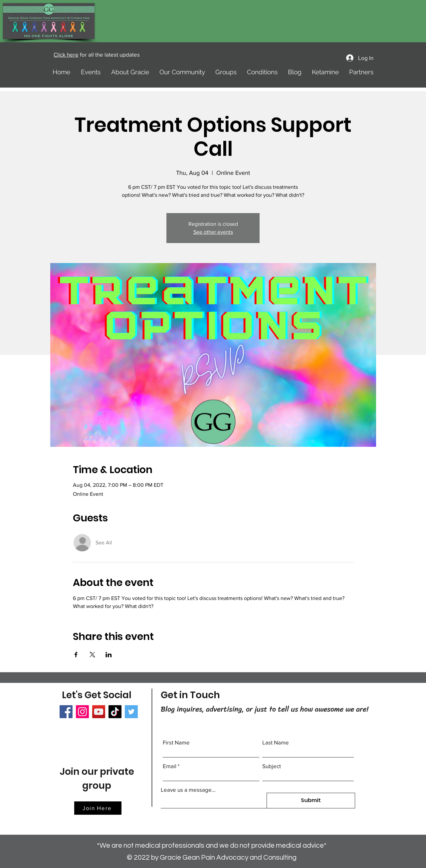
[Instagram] (82, 712)
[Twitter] (131, 712)
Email (170, 766)
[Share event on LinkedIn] (109, 655)
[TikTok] (115, 712)
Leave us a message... (188, 790)
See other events (213, 232)
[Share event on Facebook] (76, 655)
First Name (176, 742)
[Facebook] (66, 712)
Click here (66, 54)
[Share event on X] (92, 655)
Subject (272, 766)
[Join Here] (98, 808)
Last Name (276, 742)
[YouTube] (99, 712)
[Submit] (311, 801)
